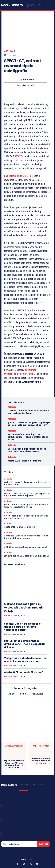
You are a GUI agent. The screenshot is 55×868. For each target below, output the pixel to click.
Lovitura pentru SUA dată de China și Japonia (27, 556)
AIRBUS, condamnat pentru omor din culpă (26, 547)
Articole (10, 51)
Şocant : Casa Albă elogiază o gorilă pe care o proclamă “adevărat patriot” (29, 424)
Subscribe (43, 844)
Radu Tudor (29, 79)
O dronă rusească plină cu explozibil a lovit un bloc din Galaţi (29, 412)
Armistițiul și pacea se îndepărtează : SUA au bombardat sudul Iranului (26, 537)
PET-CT (18, 156)
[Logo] (23, 5)
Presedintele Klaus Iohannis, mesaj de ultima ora (41, 761)
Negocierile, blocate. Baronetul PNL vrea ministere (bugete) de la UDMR (14, 764)
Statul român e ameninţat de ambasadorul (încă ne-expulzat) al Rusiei (28, 437)
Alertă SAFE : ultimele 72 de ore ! (25, 461)
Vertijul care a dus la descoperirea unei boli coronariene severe (27, 450)
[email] (19, 844)
